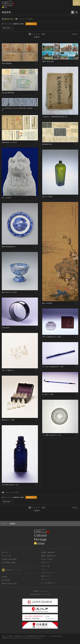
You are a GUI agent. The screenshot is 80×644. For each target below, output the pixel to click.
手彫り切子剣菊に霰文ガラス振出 (52, 337)
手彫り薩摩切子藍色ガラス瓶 (10, 485)
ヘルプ (43, 569)
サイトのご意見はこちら (48, 583)
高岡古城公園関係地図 (8, 93)
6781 (44, 34)
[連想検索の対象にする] (36, 64)
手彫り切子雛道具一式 (8, 370)
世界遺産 (4, 577)
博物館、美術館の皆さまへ (49, 556)
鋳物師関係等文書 (47, 144)
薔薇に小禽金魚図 (47, 303)
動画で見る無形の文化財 (9, 583)
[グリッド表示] (73, 12)
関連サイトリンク (46, 576)
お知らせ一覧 (45, 566)
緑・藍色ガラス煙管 (48, 394)
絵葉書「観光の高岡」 (48, 61)
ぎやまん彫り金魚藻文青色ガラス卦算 (53, 367)
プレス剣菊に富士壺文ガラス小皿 (52, 435)
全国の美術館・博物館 (9, 563)
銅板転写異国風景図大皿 (9, 247)
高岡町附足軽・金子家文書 (9, 142)
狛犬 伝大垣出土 (7, 198)
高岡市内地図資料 (7, 63)
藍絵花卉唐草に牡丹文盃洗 (9, 292)
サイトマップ (45, 579)
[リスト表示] (76, 12)
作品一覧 (4, 552)
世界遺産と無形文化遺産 (9, 559)
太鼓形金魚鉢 (6, 328)
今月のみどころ (46, 563)
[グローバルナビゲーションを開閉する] (76, 3)
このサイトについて (47, 573)
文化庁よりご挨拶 (46, 559)
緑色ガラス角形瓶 (47, 197)
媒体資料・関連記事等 (48, 552)
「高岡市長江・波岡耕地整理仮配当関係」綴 (55, 117)
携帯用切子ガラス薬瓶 (8, 420)
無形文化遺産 (6, 580)
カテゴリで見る (7, 556)
